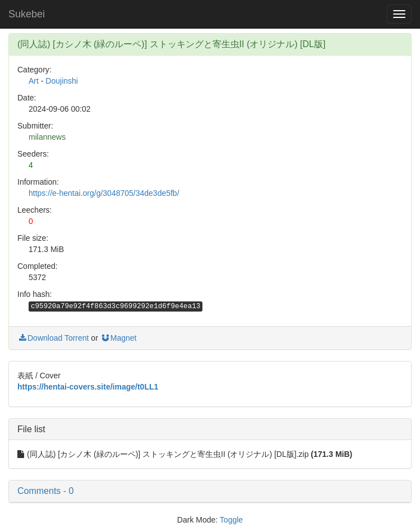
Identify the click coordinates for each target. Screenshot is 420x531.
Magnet (119, 338)
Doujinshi (62, 81)
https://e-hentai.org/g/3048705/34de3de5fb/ (104, 193)
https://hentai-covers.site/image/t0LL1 (88, 387)
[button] (210, 491)
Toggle (231, 520)
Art (34, 81)
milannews (47, 137)
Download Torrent (53, 338)
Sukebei (27, 14)
